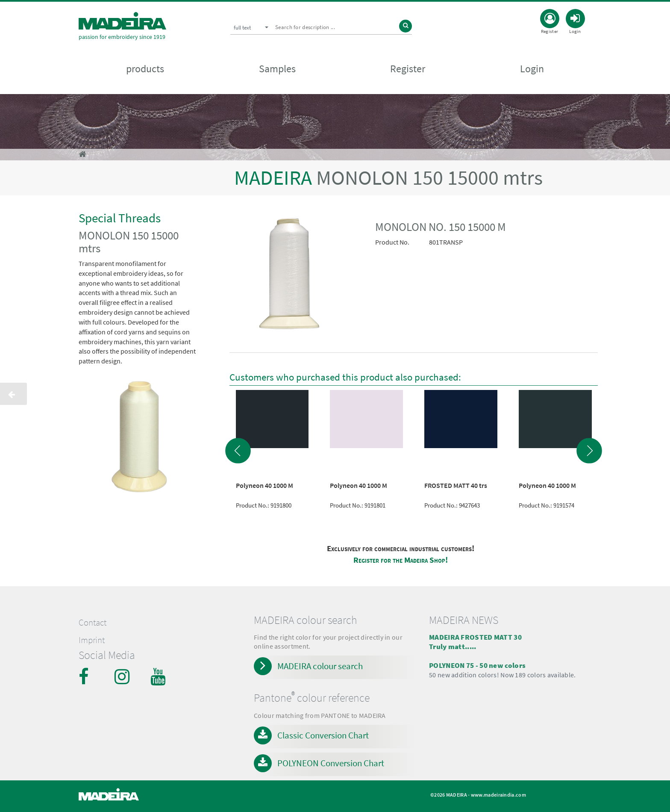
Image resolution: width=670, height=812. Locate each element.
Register (408, 69)
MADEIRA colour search (320, 666)
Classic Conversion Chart (323, 735)
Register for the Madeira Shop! (401, 560)
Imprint (92, 640)
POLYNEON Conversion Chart (331, 763)
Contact (93, 623)
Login (532, 69)
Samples (277, 69)
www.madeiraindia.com (498, 795)
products (145, 69)
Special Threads (120, 218)
